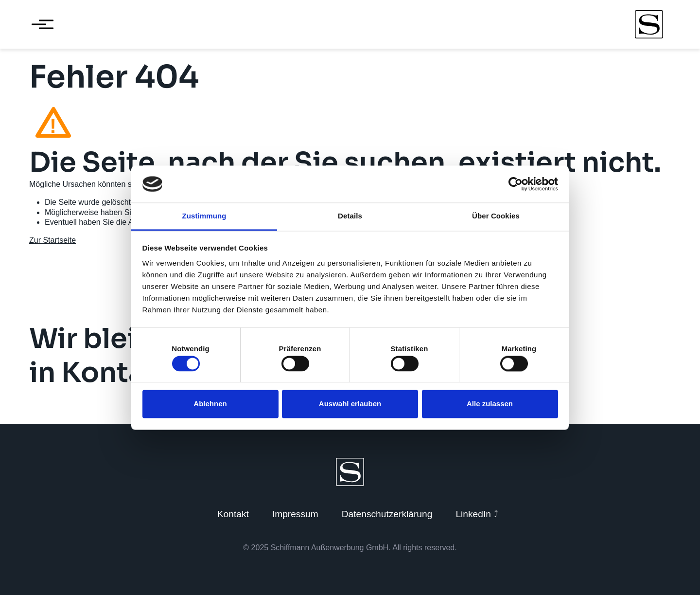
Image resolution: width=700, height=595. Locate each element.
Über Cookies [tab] (496, 216)
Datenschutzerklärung (387, 514)
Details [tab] (350, 216)
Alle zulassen (490, 404)
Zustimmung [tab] (204, 216)
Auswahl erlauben (350, 404)
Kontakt (233, 514)
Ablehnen (210, 404)
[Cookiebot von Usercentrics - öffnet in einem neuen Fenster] (516, 184)
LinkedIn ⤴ (477, 514)
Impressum (295, 514)
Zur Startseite (52, 240)
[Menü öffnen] (39, 24)
